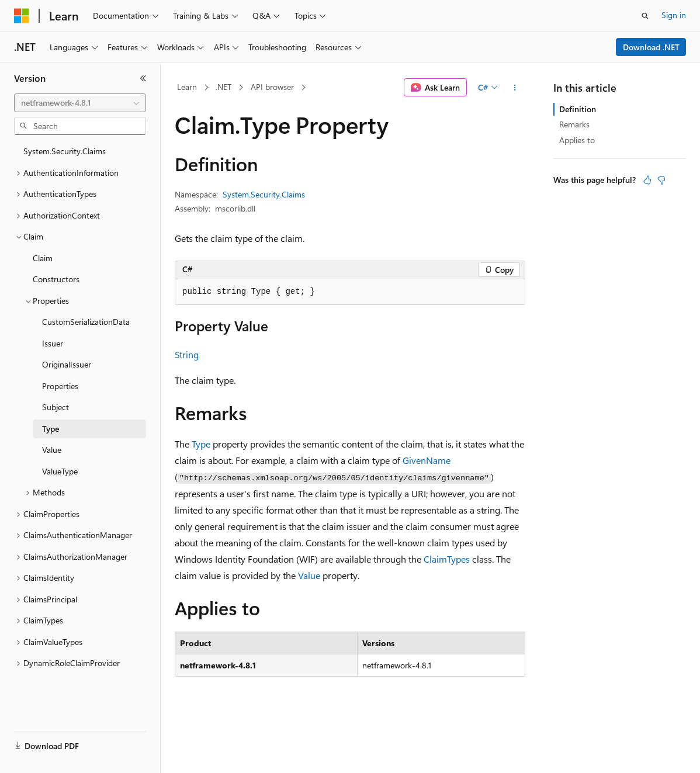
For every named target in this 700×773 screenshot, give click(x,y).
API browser (272, 87)
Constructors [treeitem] (56, 279)
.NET (223, 87)
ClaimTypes (447, 559)
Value (309, 575)
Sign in (674, 15)
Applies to (577, 140)
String (187, 354)
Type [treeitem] (51, 429)
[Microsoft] (22, 16)
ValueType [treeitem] (60, 471)
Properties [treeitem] (60, 386)
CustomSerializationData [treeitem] (86, 322)
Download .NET (651, 47)
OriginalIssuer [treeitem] (67, 364)
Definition (578, 109)
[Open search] (645, 16)
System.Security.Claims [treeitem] (65, 151)
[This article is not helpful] (661, 180)
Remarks (574, 124)
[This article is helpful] (647, 180)
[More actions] (515, 88)
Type (201, 444)
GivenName (427, 460)
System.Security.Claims (264, 194)
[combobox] (80, 103)
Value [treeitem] (52, 450)
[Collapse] (143, 78)
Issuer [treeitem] (53, 343)
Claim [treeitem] (43, 258)
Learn (187, 87)
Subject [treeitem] (56, 407)
